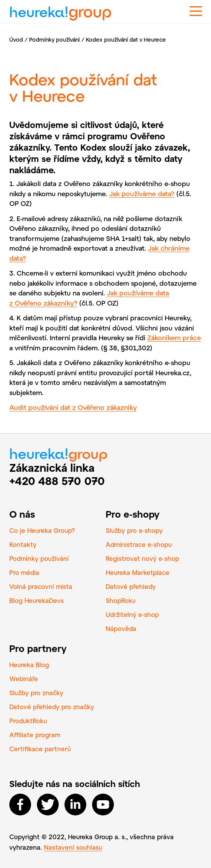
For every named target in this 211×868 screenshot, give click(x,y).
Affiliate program (35, 735)
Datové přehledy (131, 586)
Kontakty (23, 544)
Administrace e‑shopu (139, 544)
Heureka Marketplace (138, 572)
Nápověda (121, 628)
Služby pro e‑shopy (134, 530)
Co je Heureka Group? (42, 530)
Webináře (24, 679)
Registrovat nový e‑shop (142, 558)
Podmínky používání (54, 40)
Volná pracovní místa (41, 586)
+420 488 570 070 (57, 481)
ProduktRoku (28, 721)
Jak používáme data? (142, 193)
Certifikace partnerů (40, 749)
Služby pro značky (36, 693)
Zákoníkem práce (174, 337)
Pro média (24, 572)
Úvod (16, 40)
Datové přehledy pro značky (52, 707)
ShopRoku (121, 600)
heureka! (60, 9)
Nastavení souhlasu (73, 847)
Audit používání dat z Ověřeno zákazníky (73, 407)
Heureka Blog (29, 665)
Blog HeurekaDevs (37, 600)
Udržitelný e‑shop (132, 614)
